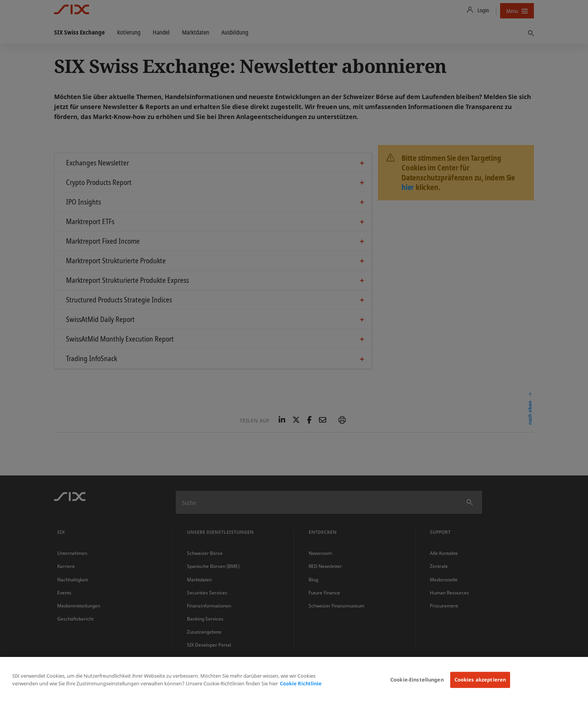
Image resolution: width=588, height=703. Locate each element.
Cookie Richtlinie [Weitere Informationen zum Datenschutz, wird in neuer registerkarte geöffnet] (301, 683)
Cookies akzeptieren (480, 680)
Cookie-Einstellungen (417, 680)
